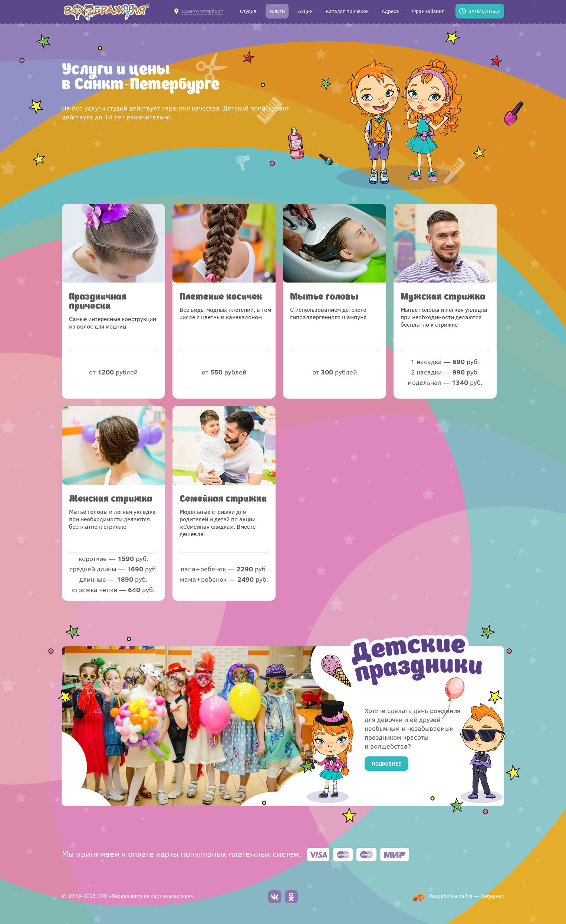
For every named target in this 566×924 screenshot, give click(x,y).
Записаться (484, 11)
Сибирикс (492, 896)
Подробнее (386, 764)
